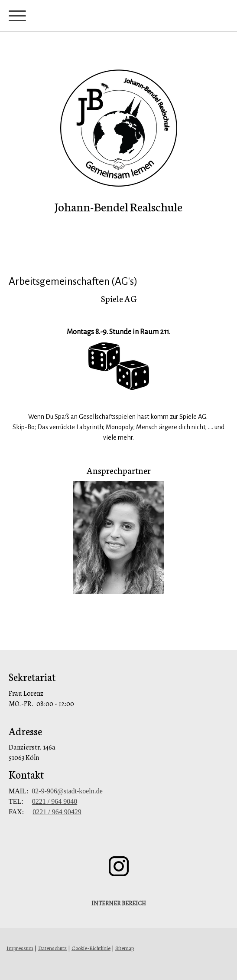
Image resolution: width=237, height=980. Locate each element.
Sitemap (125, 948)
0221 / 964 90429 (57, 812)
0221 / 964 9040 (55, 801)
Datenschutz (52, 948)
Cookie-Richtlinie (91, 948)
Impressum (20, 948)
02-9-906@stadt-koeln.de (67, 791)
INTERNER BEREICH (119, 903)
